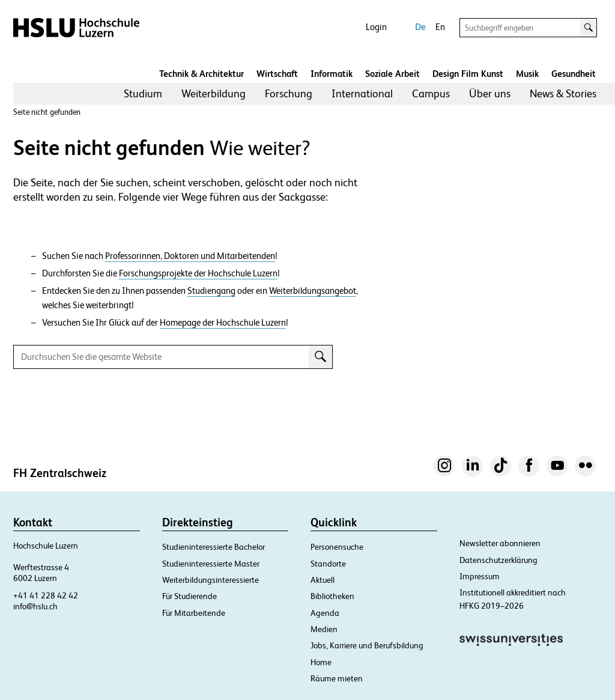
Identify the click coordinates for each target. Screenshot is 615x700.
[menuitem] (143, 94)
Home (321, 662)
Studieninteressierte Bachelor (214, 547)
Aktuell (323, 580)
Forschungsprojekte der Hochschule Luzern (198, 273)
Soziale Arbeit (392, 74)
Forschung (289, 93)
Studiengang (211, 291)
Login (376, 27)
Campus (431, 93)
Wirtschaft (277, 74)
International (362, 93)
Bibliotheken (332, 596)
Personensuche (337, 547)
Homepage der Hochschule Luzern (223, 323)
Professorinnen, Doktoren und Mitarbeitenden (190, 256)
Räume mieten (337, 678)
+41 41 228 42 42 (46, 595)
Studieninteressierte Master (211, 564)
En (440, 27)
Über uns (490, 93)
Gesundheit (574, 74)
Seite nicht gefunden (47, 112)
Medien (324, 629)
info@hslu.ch (35, 606)
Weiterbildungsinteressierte (211, 580)
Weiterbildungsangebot (313, 291)
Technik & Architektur (201, 74)
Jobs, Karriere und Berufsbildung (367, 645)
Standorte (328, 564)
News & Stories (563, 93)
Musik (527, 74)
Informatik (332, 74)
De (420, 27)
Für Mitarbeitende (194, 613)
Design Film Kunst (468, 74)
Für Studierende (189, 596)
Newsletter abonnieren (500, 543)
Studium (143, 93)
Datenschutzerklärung (498, 560)
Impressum (480, 576)
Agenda (325, 613)
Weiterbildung (214, 93)
